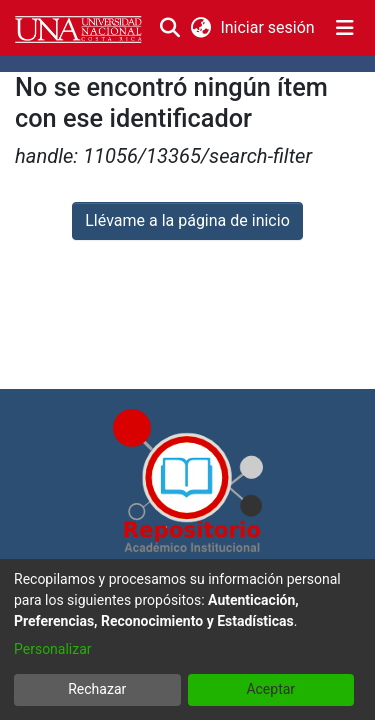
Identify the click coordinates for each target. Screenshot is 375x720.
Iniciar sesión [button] (268, 27)
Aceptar (270, 689)
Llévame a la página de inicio (187, 220)
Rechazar (97, 689)
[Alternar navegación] (345, 28)
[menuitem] (200, 28)
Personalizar (53, 649)
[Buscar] (170, 28)
